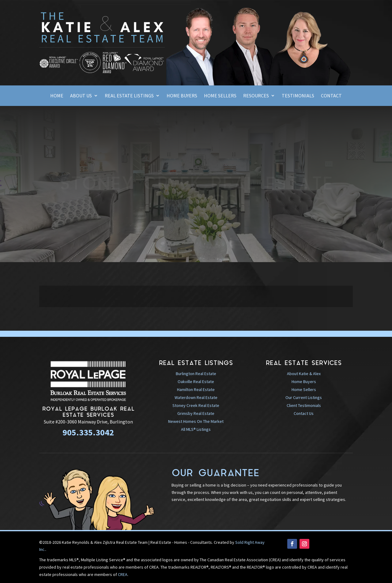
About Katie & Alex (304, 374)
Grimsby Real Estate (196, 413)
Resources (256, 96)
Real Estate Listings (129, 96)
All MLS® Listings (196, 429)
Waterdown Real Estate (196, 397)
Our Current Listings (304, 397)
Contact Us (304, 413)
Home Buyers (182, 96)
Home (57, 96)
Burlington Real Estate (196, 374)
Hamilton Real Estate (196, 389)
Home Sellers (220, 96)
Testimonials (298, 96)
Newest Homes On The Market (196, 421)
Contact (331, 96)
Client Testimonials (304, 405)
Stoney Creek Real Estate (196, 405)
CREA (123, 574)
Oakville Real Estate (196, 382)
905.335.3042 (88, 432)
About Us (81, 96)
